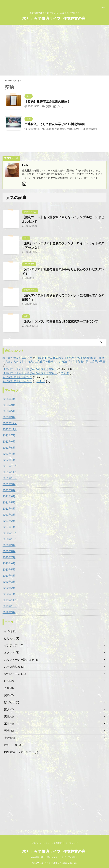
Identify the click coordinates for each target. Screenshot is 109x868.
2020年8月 (9, 551)
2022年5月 (9, 448)
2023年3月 (9, 417)
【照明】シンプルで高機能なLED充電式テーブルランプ (60, 322)
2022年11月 (10, 429)
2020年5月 (9, 570)
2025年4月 (9, 399)
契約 (49, 106)
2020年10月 (10, 539)
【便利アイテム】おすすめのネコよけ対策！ (30, 369)
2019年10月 (10, 606)
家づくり (58, 106)
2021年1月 (9, 527)
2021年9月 (9, 484)
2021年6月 (9, 496)
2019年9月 (9, 612)
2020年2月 (9, 588)
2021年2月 (9, 521)
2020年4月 (9, 576)
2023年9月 (9, 405)
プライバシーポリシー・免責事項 (46, 843)
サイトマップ (72, 843)
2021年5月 (9, 503)
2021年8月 (9, 490)
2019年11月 (10, 600)
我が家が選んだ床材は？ (17, 358)
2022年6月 (9, 442)
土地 (69, 129)
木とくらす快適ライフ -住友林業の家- (55, 19)
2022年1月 (9, 460)
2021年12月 (10, 466)
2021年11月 (10, 472)
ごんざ (65, 373)
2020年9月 (9, 545)
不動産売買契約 (56, 129)
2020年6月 (9, 564)
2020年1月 (9, 594)
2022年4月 (9, 454)
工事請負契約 (89, 129)
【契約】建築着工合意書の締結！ (47, 102)
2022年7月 (9, 436)
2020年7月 (9, 557)
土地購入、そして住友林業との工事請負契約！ (56, 124)
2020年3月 (9, 582)
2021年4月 (9, 509)
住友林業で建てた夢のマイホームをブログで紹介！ (54, 857)
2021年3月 (9, 515)
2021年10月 (10, 478)
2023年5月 (9, 411)
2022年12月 (10, 423)
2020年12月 (10, 533)
